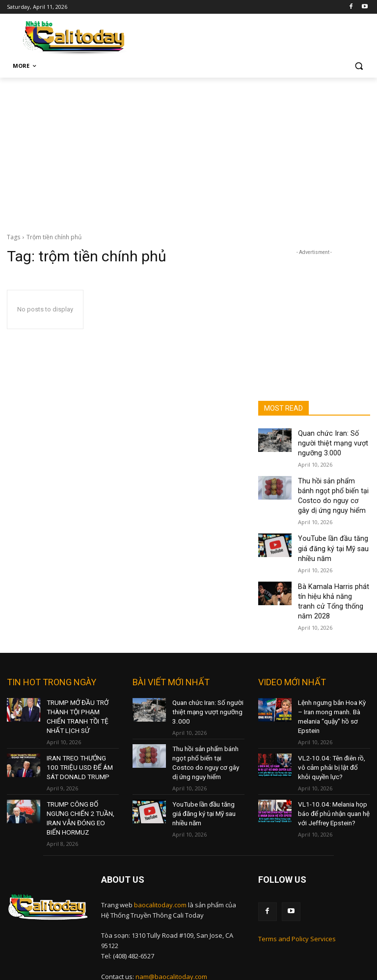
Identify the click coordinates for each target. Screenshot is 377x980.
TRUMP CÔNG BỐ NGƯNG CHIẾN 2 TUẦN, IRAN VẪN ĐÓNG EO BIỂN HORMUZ (81, 774)
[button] (359, 66)
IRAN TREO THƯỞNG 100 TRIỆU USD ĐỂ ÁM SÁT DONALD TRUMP (80, 730)
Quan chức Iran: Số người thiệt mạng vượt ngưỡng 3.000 (332, 441)
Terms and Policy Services (297, 886)
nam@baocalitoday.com (171, 925)
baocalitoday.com (160, 854)
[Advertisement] (188, 151)
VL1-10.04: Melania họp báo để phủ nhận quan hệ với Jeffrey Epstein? (332, 774)
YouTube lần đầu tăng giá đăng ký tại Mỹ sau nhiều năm (332, 535)
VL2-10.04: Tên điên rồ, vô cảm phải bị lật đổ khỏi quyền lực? (333, 730)
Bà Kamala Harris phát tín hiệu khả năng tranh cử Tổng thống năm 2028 (332, 578)
